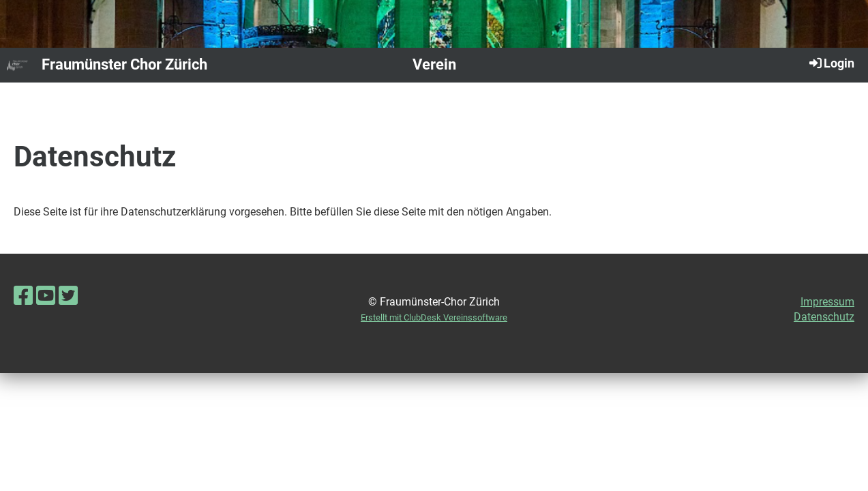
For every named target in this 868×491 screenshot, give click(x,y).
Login (831, 63)
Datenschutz (824, 317)
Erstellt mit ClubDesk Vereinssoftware (434, 317)
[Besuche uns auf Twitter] (68, 296)
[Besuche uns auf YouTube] (46, 296)
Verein (434, 64)
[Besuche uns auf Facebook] (23, 296)
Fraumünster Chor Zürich (124, 64)
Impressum (827, 302)
